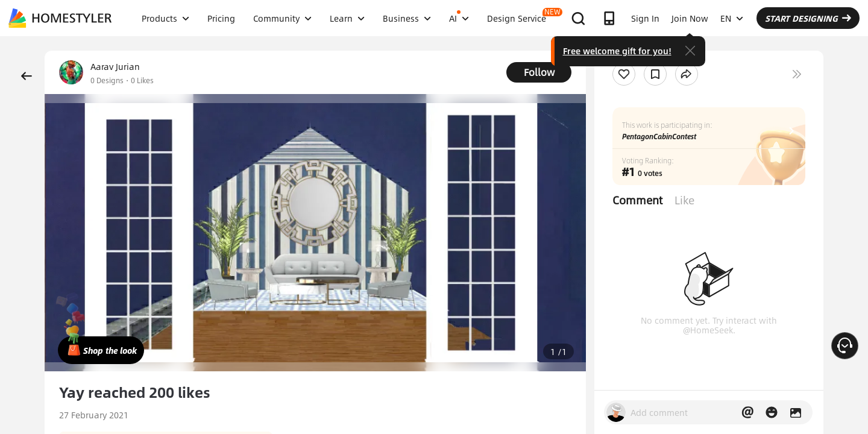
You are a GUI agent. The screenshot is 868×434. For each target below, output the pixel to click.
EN (732, 18)
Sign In (645, 18)
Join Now (690, 18)
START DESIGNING (808, 18)
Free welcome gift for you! (617, 51)
